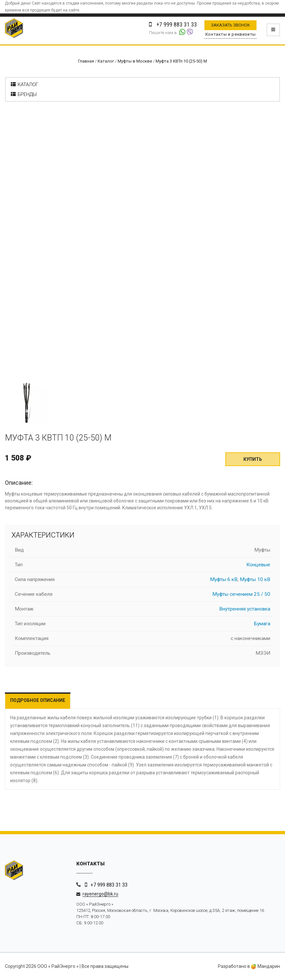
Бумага (262, 624)
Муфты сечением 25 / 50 (241, 594)
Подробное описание (38, 700)
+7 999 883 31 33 (109, 885)
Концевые (258, 565)
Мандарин (266, 966)
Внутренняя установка (245, 609)
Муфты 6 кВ (224, 579)
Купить (253, 459)
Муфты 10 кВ (255, 579)
